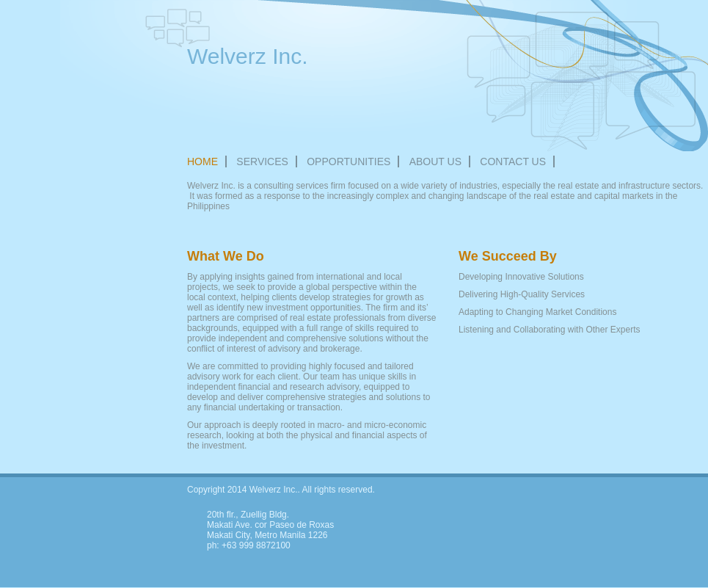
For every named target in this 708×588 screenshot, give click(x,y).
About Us (435, 161)
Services (262, 161)
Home (202, 161)
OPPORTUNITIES (348, 161)
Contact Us (513, 161)
